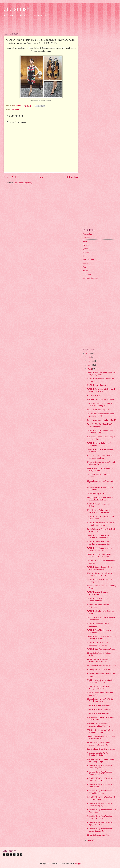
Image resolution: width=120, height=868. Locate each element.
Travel (85, 267)
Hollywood (87, 252)
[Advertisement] (41, 25)
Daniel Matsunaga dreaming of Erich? (102, 420)
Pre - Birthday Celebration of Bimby (101, 749)
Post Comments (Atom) (23, 183)
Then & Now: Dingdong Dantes (99, 709)
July (90, 357)
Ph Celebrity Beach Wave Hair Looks (101, 666)
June (90, 361)
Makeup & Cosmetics (91, 278)
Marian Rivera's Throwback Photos (101, 399)
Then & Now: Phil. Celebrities (99, 705)
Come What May (94, 395)
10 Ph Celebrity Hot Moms (97, 494)
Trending (86, 245)
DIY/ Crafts (87, 274)
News (85, 241)
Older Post (73, 177)
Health (85, 263)
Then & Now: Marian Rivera (98, 713)
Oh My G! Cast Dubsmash (97, 385)
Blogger (78, 863)
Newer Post (10, 177)
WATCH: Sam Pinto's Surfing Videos (101, 649)
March (91, 840)
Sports (85, 256)
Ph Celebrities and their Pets (98, 835)
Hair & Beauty (88, 260)
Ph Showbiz (17, 109)
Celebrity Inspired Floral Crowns (100, 670)
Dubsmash (87, 238)
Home (42, 177)
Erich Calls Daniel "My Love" (99, 410)
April (90, 369)
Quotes (85, 249)
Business (86, 271)
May (90, 365)
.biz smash (17, 9)
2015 (88, 354)
